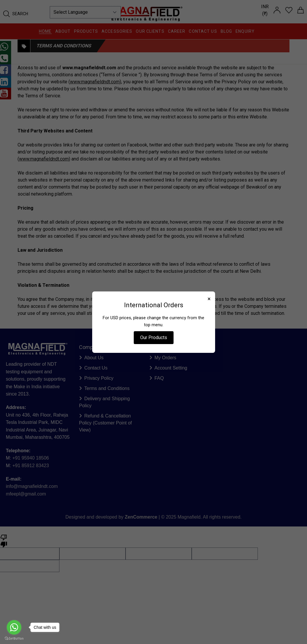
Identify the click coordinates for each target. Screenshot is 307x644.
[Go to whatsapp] (14, 627)
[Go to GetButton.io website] (14, 638)
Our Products (154, 337)
